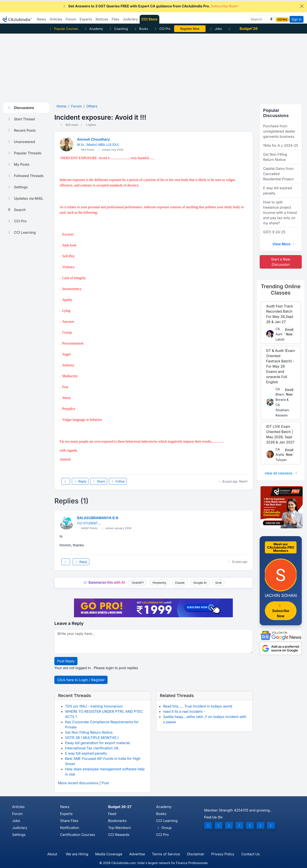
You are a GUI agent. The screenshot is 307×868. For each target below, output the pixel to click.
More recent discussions (78, 783)
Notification (70, 828)
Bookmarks (117, 821)
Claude (180, 583)
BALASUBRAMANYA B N (98, 518)
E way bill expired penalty (86, 753)
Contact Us (250, 854)
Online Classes (281, 290)
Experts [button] (86, 19)
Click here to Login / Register (81, 680)
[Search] (259, 19)
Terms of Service (166, 854)
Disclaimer (196, 854)
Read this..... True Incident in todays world (198, 706)
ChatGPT (138, 583)
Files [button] (116, 19)
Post (105, 783)
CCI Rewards (119, 835)
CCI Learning (21, 232)
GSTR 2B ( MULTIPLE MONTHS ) (92, 738)
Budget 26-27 (120, 807)
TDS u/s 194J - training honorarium (94, 706)
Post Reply (66, 661)
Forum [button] (71, 19)
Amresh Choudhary (93, 139)
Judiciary (20, 828)
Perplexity (159, 583)
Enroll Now (289, 332)
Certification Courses (78, 835)
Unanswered (21, 142)
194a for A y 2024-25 (281, 145)
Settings (17, 187)
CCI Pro (162, 29)
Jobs (216, 29)
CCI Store (149, 19)
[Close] (302, 6)
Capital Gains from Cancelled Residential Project (278, 174)
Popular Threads (24, 153)
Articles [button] (56, 19)
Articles (18, 807)
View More (284, 244)
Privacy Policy (223, 854)
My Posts (18, 164)
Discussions (21, 108)
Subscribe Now (281, 611)
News (65, 807)
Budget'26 (249, 29)
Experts (66, 814)
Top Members (120, 828)
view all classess (282, 473)
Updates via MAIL (25, 198)
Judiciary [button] (130, 19)
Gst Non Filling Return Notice (89, 732)
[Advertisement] (154, 66)
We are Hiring (77, 854)
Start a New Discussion (281, 262)
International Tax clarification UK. (92, 748)
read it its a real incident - (184, 711)
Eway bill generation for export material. (98, 743)
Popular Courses (63, 29)
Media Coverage (109, 854)
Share (99, 481)
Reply (80, 481)
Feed (112, 814)
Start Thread (21, 119)
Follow (118, 481)
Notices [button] (102, 19)
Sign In (296, 19)
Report (243, 481)
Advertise (137, 854)
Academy (93, 29)
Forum (17, 814)
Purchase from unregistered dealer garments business (279, 131)
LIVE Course (190, 29)
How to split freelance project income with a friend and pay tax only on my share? (280, 213)
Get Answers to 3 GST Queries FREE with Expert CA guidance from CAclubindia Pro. (150, 6)
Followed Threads (25, 176)
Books (141, 29)
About (52, 854)
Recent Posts (21, 130)
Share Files (69, 821)
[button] (271, 19)
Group (164, 828)
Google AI (200, 583)
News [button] (42, 19)
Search (16, 210)
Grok (219, 583)
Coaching (118, 29)
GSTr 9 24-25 (274, 232)
